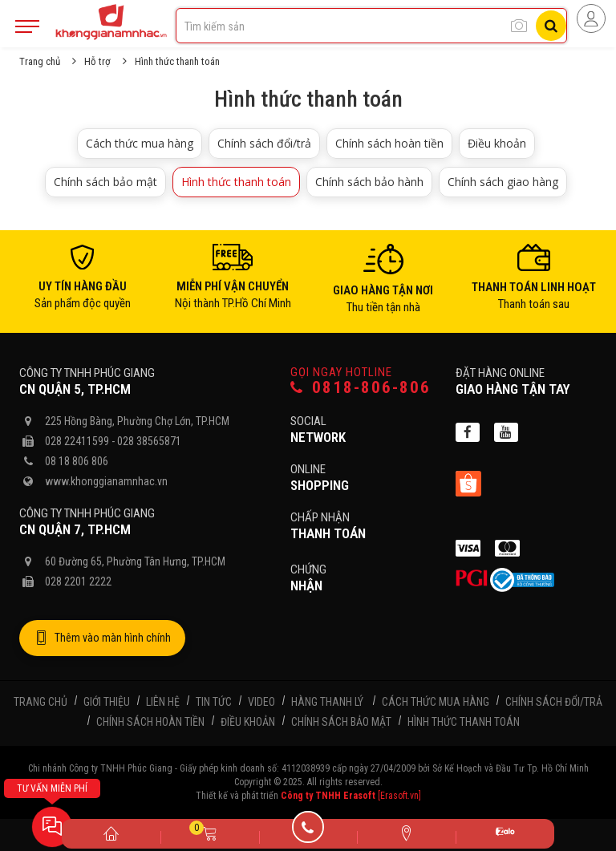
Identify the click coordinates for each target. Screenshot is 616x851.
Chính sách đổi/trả (264, 143)
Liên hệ (163, 702)
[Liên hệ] (406, 833)
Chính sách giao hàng (503, 182)
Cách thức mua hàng (140, 143)
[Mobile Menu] (27, 26)
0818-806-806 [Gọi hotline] (361, 388)
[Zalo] (505, 834)
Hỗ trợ (97, 61)
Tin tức (214, 702)
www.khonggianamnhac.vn (106, 481)
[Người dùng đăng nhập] (591, 18)
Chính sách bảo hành (369, 182)
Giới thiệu (107, 702)
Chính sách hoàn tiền (389, 143)
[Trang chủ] (111, 833)
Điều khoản (497, 143)
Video (261, 702)
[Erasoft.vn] (399, 796)
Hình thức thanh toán (236, 182)
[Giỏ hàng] (210, 833)
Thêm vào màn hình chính (102, 638)
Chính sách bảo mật (105, 182)
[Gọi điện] (308, 833)
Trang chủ (40, 61)
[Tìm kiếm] (551, 26)
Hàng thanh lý (327, 702)
